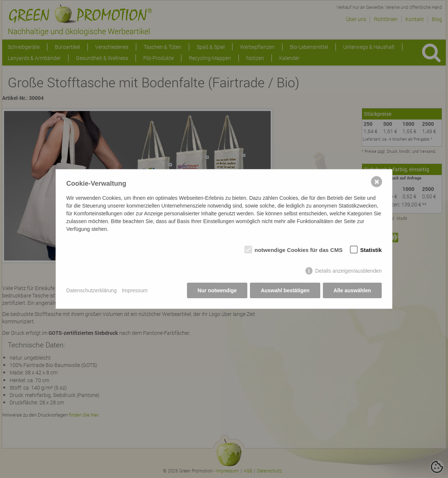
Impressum (135, 290)
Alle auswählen (352, 290)
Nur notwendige (217, 290)
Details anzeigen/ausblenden (348, 271)
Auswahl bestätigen (285, 290)
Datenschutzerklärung (91, 290)
